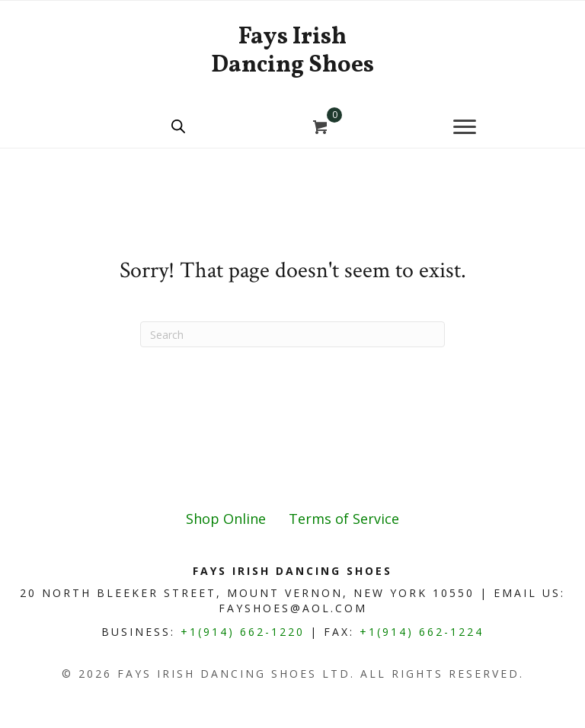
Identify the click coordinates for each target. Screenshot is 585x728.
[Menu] (465, 127)
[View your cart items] (321, 129)
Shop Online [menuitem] (226, 519)
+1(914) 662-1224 (422, 632)
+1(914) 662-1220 (243, 632)
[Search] (292, 334)
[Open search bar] (178, 126)
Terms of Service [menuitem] (344, 519)
